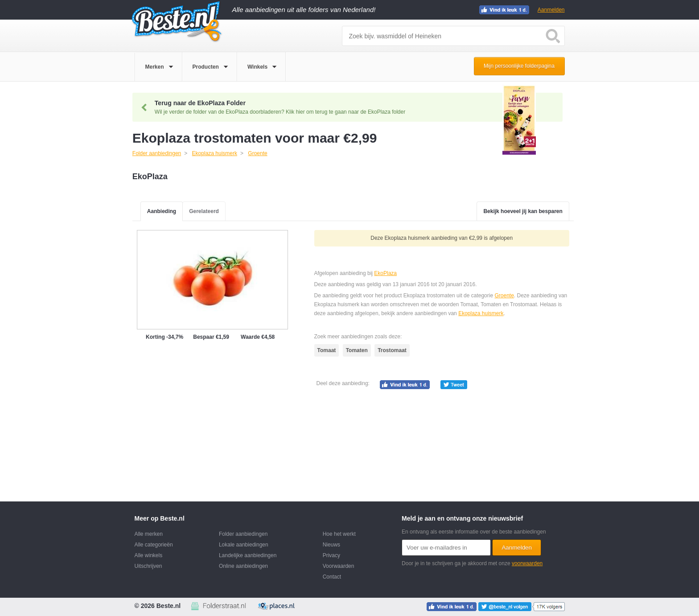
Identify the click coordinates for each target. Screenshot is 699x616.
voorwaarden (527, 563)
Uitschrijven (148, 566)
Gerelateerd (204, 211)
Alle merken (149, 534)
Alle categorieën (154, 545)
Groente (504, 296)
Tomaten (357, 350)
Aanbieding (162, 211)
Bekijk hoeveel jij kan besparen (523, 211)
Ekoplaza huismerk (481, 313)
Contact (332, 577)
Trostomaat (392, 350)
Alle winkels (149, 555)
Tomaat (327, 350)
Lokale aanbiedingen (244, 545)
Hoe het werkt (339, 534)
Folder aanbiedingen (243, 534)
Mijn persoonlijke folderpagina (519, 66)
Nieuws (331, 545)
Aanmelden (551, 10)
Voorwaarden (339, 566)
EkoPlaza (385, 273)
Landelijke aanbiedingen (248, 555)
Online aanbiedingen (243, 566)
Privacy (331, 555)
